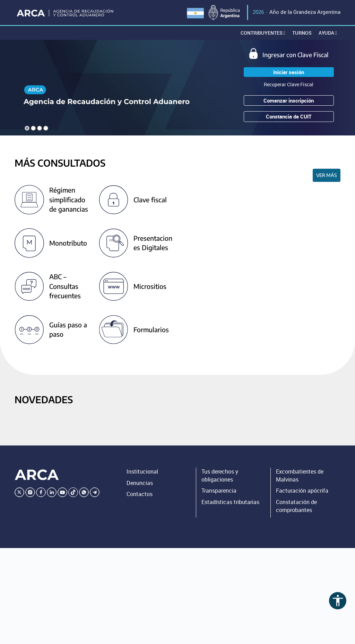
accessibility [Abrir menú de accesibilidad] (338, 601)
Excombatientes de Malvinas (300, 475)
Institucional (142, 471)
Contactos (140, 494)
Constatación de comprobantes (296, 506)
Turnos (302, 33)
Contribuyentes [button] (263, 33)
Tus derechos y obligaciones (220, 475)
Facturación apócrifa (302, 491)
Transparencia (219, 491)
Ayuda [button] (328, 33)
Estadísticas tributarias (230, 502)
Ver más (327, 175)
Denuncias (140, 483)
